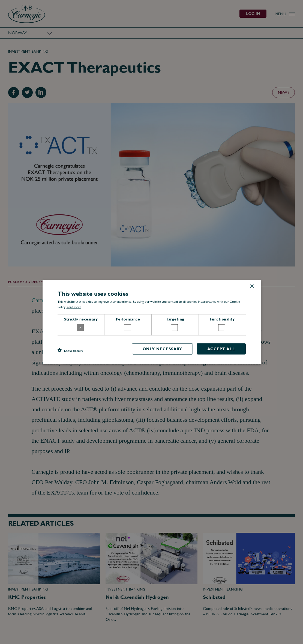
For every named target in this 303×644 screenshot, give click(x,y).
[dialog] (151, 322)
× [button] (252, 286)
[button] (70, 350)
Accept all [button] (221, 349)
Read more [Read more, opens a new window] (74, 307)
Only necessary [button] (162, 349)
